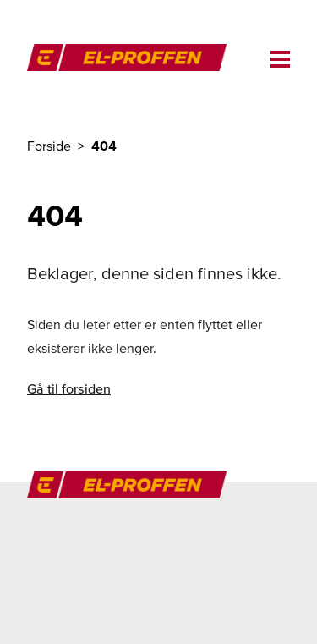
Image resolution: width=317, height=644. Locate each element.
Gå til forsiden (69, 388)
